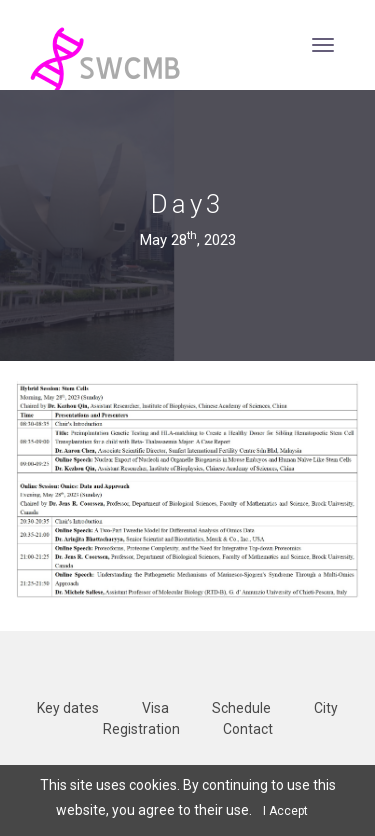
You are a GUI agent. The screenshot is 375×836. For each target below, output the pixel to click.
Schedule (241, 708)
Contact (248, 729)
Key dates (68, 708)
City (326, 708)
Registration (141, 729)
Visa (155, 708)
